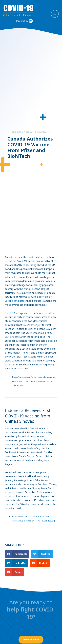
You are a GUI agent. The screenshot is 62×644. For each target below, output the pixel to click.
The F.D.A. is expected (17, 313)
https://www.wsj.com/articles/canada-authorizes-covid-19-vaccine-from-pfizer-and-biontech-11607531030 (35, 381)
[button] (17, 554)
